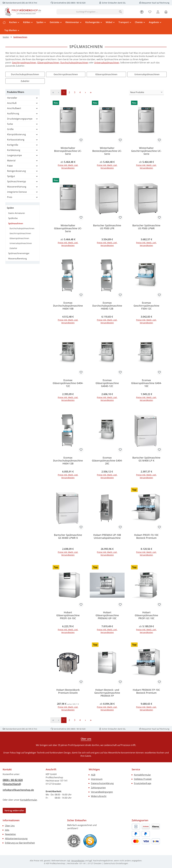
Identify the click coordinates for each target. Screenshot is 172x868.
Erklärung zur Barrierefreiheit (20, 843)
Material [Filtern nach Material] (23, 161)
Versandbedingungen (102, 792)
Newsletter (10, 835)
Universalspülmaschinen (107, 63)
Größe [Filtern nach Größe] (23, 129)
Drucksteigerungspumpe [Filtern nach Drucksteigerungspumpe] (23, 119)
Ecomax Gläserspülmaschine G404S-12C (107, 383)
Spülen (10, 208)
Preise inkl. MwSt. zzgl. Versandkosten (68, 167)
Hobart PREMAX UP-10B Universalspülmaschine (107, 537)
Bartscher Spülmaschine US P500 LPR (107, 227)
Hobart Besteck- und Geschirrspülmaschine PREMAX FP (107, 693)
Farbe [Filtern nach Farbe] (23, 124)
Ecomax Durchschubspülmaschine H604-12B (68, 461)
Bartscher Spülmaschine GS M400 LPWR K (68, 537)
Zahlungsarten (98, 788)
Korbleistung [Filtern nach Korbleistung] (23, 150)
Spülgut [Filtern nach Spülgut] (23, 176)
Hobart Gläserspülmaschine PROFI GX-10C (68, 616)
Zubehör (25, 81)
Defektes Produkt (143, 779)
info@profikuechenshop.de (18, 790)
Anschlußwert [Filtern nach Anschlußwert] (23, 108)
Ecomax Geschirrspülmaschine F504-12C (146, 306)
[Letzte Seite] (91, 92)
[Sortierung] (146, 92)
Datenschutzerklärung (102, 784)
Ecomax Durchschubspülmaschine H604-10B (68, 306)
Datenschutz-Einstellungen (116, 864)
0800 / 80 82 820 (78, 3)
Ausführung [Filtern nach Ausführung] (23, 113)
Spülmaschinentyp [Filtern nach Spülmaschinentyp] (23, 181)
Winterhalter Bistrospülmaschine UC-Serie (68, 151)
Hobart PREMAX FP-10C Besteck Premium (146, 692)
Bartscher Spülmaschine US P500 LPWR (146, 227)
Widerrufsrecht (99, 796)
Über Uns (10, 826)
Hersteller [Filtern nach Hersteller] (23, 98)
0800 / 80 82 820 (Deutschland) (13, 782)
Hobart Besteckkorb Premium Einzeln (68, 692)
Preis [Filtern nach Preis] (23, 197)
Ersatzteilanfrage (143, 784)
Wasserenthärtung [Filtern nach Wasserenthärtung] (23, 187)
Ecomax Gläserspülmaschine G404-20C (107, 461)
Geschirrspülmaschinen (24, 63)
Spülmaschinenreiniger (19, 253)
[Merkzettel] (150, 12)
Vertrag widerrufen (14, 811)
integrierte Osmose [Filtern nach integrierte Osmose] (23, 192)
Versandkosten (78, 861)
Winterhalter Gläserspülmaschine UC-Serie (68, 228)
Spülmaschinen (16, 223)
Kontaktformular (29, 800)
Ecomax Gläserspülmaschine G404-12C (68, 383)
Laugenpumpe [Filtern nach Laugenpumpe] (23, 155)
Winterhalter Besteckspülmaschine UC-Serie (107, 151)
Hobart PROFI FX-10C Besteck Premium (146, 537)
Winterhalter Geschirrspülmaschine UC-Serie (146, 151)
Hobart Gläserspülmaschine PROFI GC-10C (146, 616)
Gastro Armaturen (17, 213)
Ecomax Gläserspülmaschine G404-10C (146, 383)
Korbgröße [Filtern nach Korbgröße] (23, 145)
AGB (93, 775)
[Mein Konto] (158, 12)
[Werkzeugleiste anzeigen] (142, 12)
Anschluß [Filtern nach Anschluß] (23, 103)
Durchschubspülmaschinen (74, 63)
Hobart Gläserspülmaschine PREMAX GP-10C (107, 616)
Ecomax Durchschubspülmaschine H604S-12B (107, 306)
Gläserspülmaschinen (48, 63)
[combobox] (87, 12)
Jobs (7, 830)
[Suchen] (120, 12)
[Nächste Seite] (85, 92)
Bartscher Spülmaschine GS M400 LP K (146, 459)
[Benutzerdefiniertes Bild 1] (90, 841)
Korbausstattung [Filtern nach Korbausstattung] (23, 140)
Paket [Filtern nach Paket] (23, 166)
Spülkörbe (13, 218)
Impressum (97, 779)
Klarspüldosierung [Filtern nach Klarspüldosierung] (23, 134)
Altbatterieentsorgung (16, 839)
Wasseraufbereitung (17, 258)
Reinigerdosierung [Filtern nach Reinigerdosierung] (23, 171)
